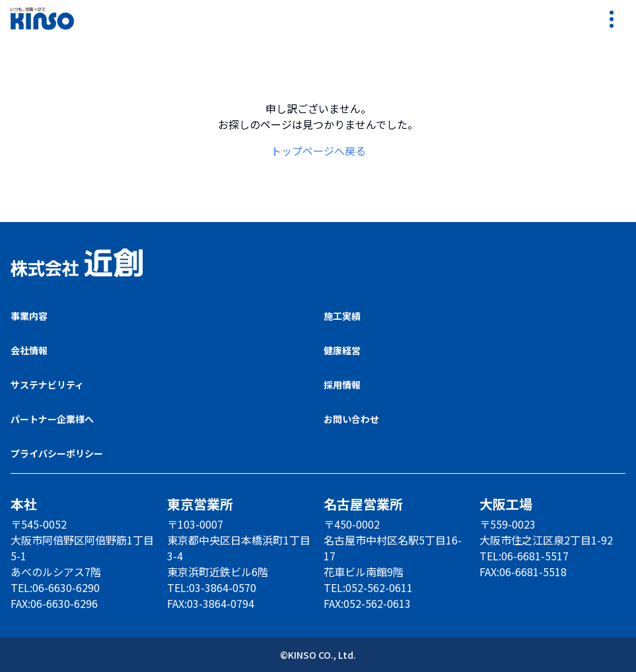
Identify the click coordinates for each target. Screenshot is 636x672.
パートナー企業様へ (52, 419)
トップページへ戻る (318, 151)
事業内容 (29, 316)
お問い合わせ (351, 419)
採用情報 (342, 385)
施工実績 (342, 316)
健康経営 (342, 350)
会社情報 (29, 350)
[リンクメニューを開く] (612, 19)
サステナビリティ (47, 385)
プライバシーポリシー (57, 453)
